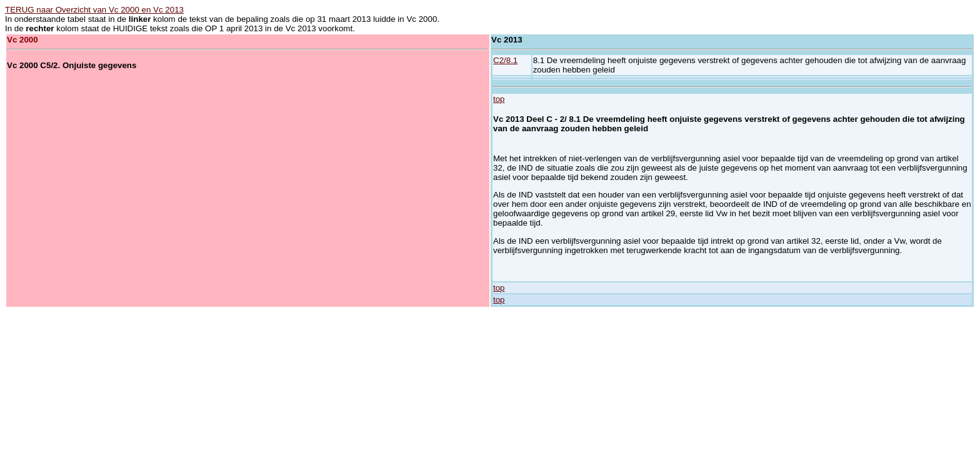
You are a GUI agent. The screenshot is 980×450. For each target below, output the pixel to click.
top (499, 99)
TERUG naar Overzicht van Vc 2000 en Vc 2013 (94, 10)
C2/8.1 (505, 60)
